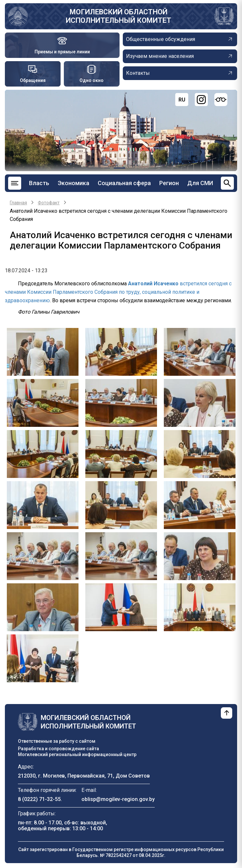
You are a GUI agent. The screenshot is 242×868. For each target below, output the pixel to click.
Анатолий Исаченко (153, 284)
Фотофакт (49, 203)
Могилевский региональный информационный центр (77, 754)
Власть (39, 183)
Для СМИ (200, 183)
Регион (169, 183)
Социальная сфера (124, 183)
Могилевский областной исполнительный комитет (119, 16)
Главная (18, 203)
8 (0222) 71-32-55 (39, 799)
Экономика (73, 183)
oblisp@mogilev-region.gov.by (118, 799)
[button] (43, 351)
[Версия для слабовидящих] (221, 100)
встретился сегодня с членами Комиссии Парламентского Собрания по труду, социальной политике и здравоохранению (118, 292)
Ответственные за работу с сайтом (57, 741)
